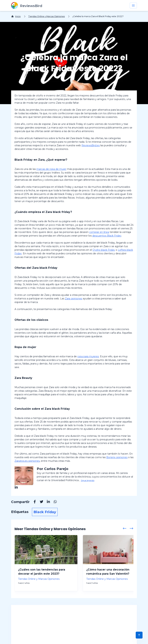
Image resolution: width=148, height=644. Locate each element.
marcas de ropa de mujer (51, 169)
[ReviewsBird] (27, 5)
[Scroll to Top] (139, 635)
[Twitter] (40, 502)
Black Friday (45, 512)
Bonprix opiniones (117, 457)
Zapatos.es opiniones (27, 461)
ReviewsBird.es (91, 145)
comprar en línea (99, 232)
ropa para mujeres (88, 356)
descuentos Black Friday (107, 236)
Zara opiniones (74, 299)
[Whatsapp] (53, 502)
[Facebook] (33, 502)
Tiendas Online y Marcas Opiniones (46, 16)
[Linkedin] (47, 502)
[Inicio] (16, 16)
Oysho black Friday (104, 250)
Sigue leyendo (88, 480)
